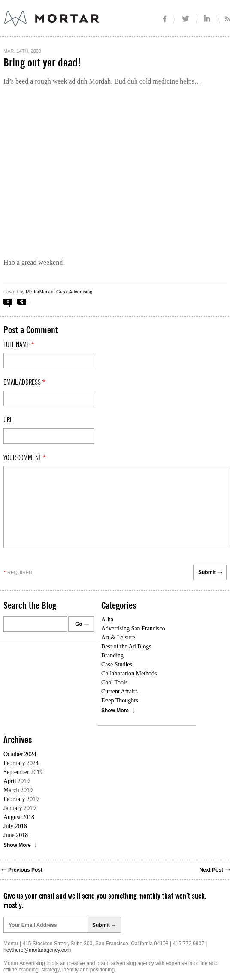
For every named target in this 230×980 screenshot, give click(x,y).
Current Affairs (120, 692)
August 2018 (19, 817)
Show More (115, 711)
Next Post (211, 870)
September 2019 (23, 772)
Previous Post (25, 870)
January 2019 (20, 808)
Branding (112, 656)
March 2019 (18, 790)
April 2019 (17, 781)
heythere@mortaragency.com (37, 950)
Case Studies (117, 665)
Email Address (24, 382)
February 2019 (21, 799)
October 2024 (20, 754)
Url (8, 420)
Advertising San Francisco (133, 629)
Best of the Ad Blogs (126, 647)
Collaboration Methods (129, 674)
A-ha (107, 620)
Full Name (19, 345)
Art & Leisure (118, 638)
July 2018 (15, 826)
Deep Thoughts (120, 701)
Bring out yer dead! (42, 63)
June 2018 (16, 835)
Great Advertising (74, 292)
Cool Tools (114, 683)
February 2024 (21, 763)
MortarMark (38, 292)
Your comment (25, 458)
